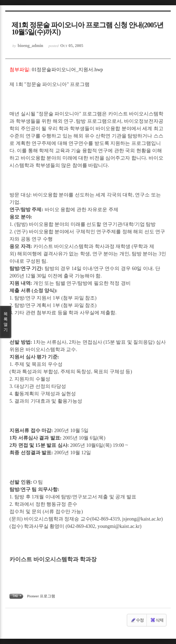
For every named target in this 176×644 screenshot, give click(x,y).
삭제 (157, 620)
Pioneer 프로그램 (41, 596)
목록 (6, 322)
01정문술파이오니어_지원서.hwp (67, 70)
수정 (137, 620)
